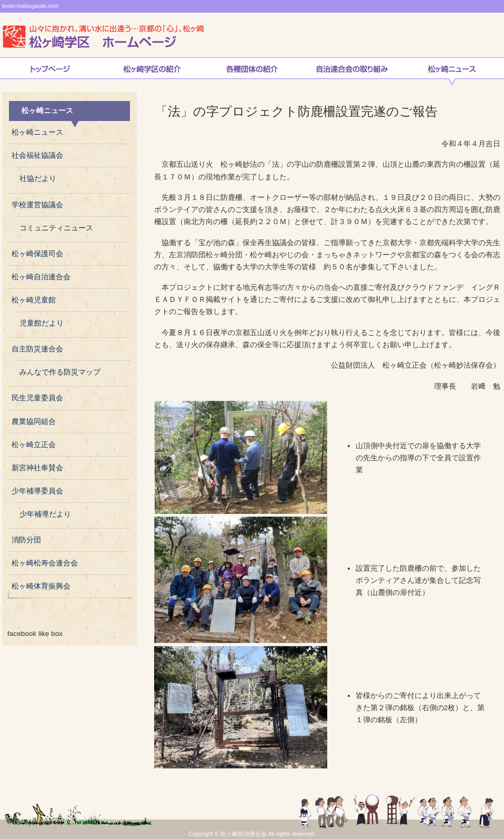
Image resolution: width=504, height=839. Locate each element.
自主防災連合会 (37, 349)
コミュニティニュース (56, 228)
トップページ (50, 71)
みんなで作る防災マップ (60, 372)
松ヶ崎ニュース (452, 71)
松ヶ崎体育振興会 (41, 586)
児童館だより (42, 323)
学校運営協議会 (37, 205)
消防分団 (26, 540)
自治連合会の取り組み (352, 71)
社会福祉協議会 (37, 155)
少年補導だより (45, 514)
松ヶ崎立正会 (34, 445)
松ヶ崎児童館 (34, 300)
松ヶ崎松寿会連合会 (45, 563)
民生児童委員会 (37, 398)
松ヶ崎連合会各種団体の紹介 (252, 71)
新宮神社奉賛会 (37, 468)
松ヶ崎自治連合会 (41, 277)
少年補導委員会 (37, 491)
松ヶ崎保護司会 (37, 254)
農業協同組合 (34, 422)
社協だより (38, 179)
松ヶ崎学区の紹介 (152, 71)
